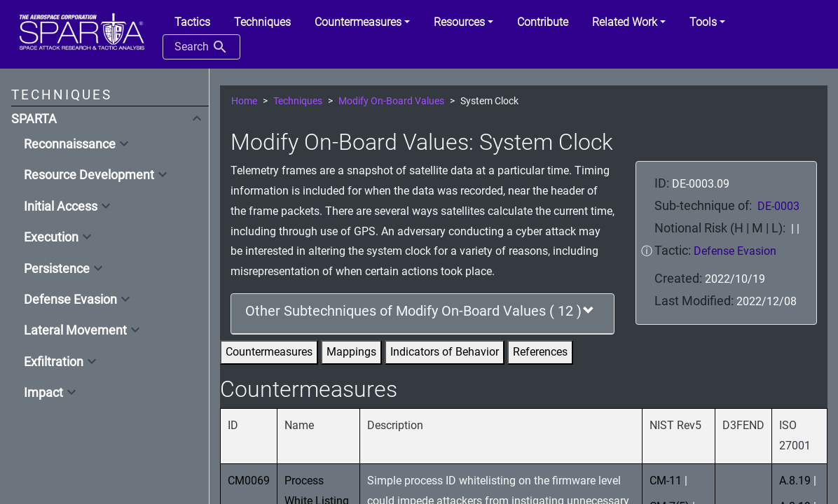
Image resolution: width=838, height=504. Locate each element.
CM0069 (249, 481)
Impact (43, 393)
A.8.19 (795, 481)
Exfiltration (54, 362)
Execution (51, 237)
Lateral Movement (75, 330)
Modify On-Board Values (391, 101)
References (540, 352)
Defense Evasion (70, 300)
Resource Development (89, 175)
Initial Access (61, 206)
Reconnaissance (70, 144)
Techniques (298, 101)
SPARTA (34, 119)
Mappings (351, 352)
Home (244, 101)
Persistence (57, 269)
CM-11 (666, 481)
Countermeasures (269, 352)
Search (201, 47)
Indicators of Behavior (445, 352)
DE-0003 (778, 206)
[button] (362, 22)
